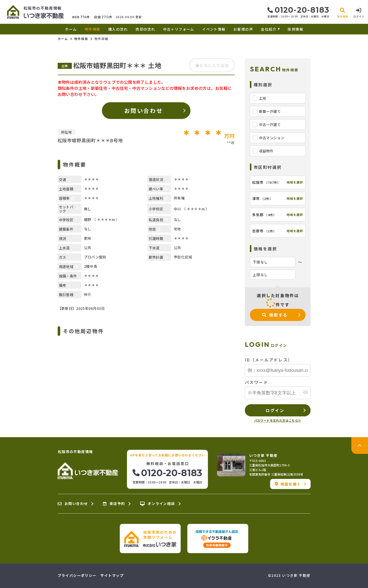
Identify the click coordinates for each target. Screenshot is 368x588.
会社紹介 (269, 29)
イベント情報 (214, 29)
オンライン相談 (157, 504)
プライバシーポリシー (77, 575)
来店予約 (114, 504)
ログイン (275, 410)
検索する (275, 315)
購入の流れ (118, 29)
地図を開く (288, 484)
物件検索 (93, 29)
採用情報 (295, 29)
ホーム (71, 29)
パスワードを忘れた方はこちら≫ (278, 420)
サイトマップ (112, 575)
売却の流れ (145, 29)
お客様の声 (243, 29)
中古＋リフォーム (179, 29)
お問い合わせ (144, 110)
